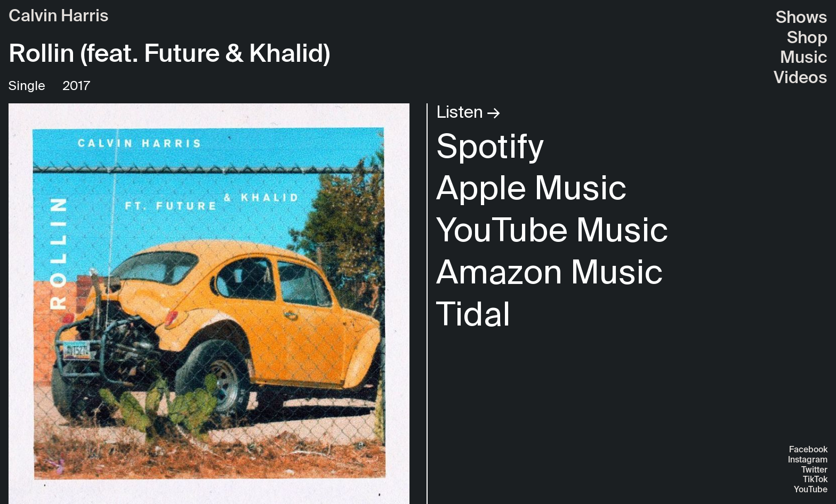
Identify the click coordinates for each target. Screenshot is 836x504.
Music (804, 58)
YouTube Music (552, 229)
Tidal (473, 314)
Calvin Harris (59, 17)
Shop (807, 39)
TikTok (815, 480)
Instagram (808, 460)
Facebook (808, 450)
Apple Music (532, 187)
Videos (801, 79)
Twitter (814, 470)
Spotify (490, 146)
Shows (802, 18)
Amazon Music (550, 271)
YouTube (811, 490)
